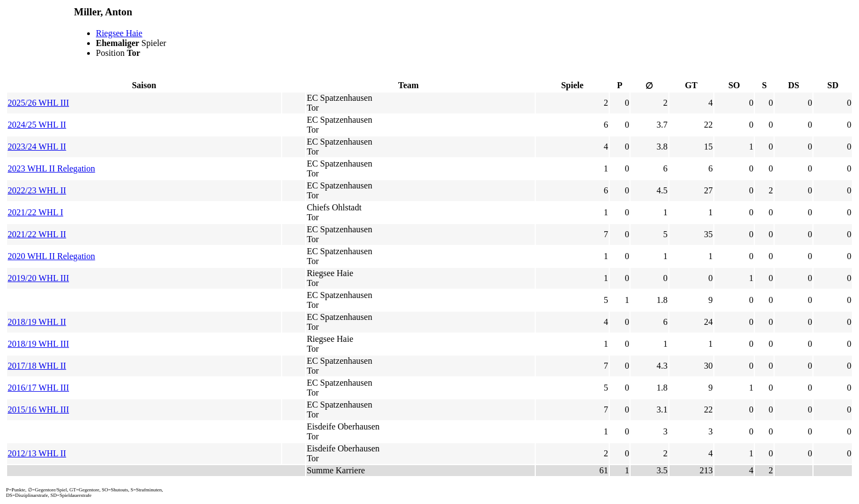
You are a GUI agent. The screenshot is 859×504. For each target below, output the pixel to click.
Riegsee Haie (119, 33)
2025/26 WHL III (38, 103)
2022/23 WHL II (37, 190)
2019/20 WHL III (38, 278)
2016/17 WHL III (38, 388)
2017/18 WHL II (37, 366)
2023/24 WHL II (37, 147)
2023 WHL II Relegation (51, 168)
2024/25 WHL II (37, 125)
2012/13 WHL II (37, 453)
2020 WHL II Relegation (51, 256)
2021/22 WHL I (35, 212)
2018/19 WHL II (37, 322)
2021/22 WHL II (37, 234)
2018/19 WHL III (38, 344)
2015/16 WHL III (38, 409)
